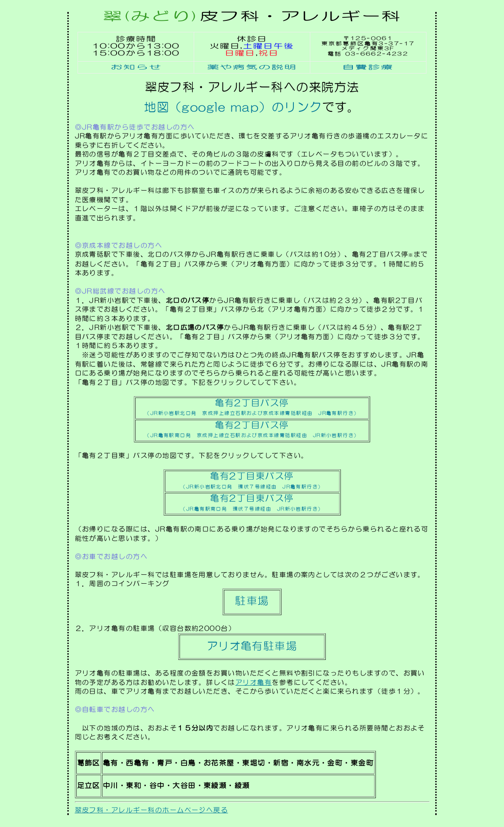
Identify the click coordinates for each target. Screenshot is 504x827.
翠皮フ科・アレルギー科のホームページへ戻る (152, 810)
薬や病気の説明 (252, 67)
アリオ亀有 (254, 682)
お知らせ (136, 67)
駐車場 (252, 601)
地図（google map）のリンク (233, 107)
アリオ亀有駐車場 (252, 646)
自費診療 (368, 67)
